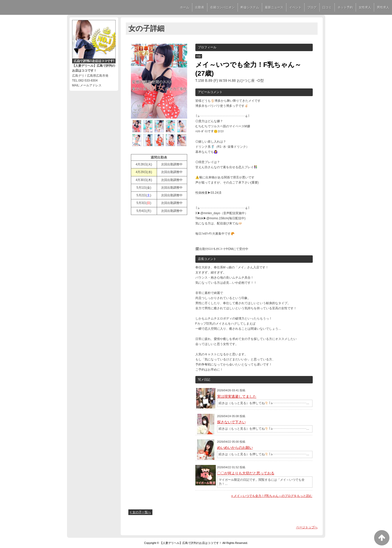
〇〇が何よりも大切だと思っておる (246, 473)
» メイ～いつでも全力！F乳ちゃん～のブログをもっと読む (272, 496)
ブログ (312, 7)
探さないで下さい (231, 422)
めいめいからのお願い (235, 448)
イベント (295, 7)
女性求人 (365, 7)
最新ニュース (274, 7)
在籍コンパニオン (222, 7)
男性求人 (383, 7)
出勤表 (200, 7)
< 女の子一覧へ (140, 512)
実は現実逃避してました (237, 396)
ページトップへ (307, 527)
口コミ (327, 7)
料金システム (250, 7)
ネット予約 (345, 7)
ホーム (185, 7)
